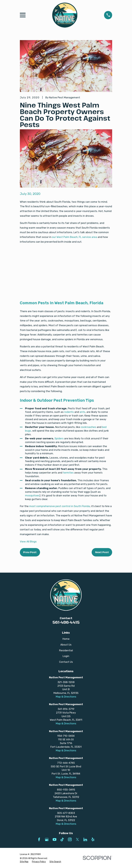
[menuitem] (24, 862)
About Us (66, 645)
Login (66, 656)
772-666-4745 (66, 763)
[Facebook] (39, 839)
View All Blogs (28, 542)
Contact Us (66, 662)
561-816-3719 (66, 709)
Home (66, 639)
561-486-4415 (66, 622)
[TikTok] (62, 839)
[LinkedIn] (85, 839)
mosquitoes (32, 495)
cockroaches (88, 427)
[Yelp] (93, 839)
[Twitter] (77, 839)
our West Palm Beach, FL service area (74, 237)
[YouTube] (55, 839)
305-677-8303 (66, 813)
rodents (69, 412)
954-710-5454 (66, 736)
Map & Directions (66, 697)
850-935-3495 (66, 790)
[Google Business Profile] (47, 839)
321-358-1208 (66, 682)
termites (68, 473)
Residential (66, 650)
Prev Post (30, 552)
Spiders (59, 438)
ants (82, 412)
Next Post (102, 552)
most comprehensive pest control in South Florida (60, 506)
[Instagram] (70, 839)
